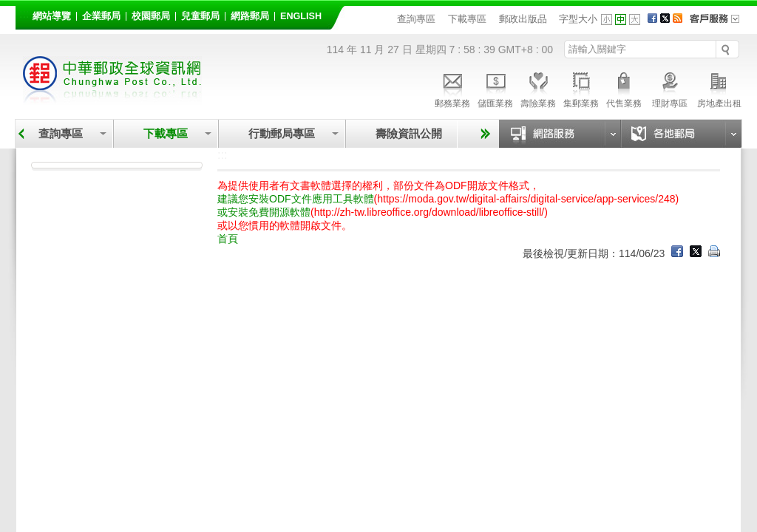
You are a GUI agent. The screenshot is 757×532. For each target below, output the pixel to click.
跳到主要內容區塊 (8, 8)
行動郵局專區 (282, 133)
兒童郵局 (200, 16)
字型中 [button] (621, 20)
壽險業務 (538, 88)
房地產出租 (719, 88)
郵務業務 (452, 88)
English (301, 16)
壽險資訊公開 (409, 133)
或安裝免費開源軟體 (264, 212)
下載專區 (467, 19)
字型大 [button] (635, 20)
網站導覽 (52, 16)
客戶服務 (719, 24)
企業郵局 (101, 16)
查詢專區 (416, 19)
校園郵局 (151, 16)
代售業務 (624, 88)
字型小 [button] (607, 20)
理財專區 (669, 88)
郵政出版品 (523, 19)
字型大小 (578, 19)
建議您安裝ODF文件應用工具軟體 (296, 199)
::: (24, 14)
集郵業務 (581, 88)
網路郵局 (250, 16)
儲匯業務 (495, 88)
